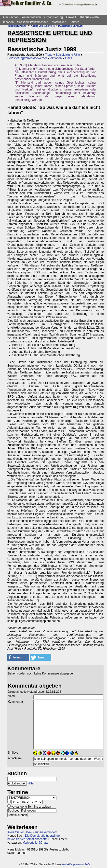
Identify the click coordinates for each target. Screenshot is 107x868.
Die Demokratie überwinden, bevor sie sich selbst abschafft (35, 837)
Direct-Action (10, 17)
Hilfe (31, 783)
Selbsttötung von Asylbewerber (27, 58)
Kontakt (66, 864)
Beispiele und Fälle (68, 55)
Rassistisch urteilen (70, 26)
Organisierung (53, 17)
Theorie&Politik (89, 17)
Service (75, 22)
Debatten (8, 22)
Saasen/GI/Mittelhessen (33, 22)
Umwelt (71, 17)
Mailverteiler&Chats (35, 843)
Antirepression (32, 17)
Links (68, 58)
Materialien (59, 22)
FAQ (87, 864)
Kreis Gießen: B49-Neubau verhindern (32, 832)
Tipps (49, 55)
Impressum (77, 864)
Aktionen (56, 58)
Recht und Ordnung (43, 26)
